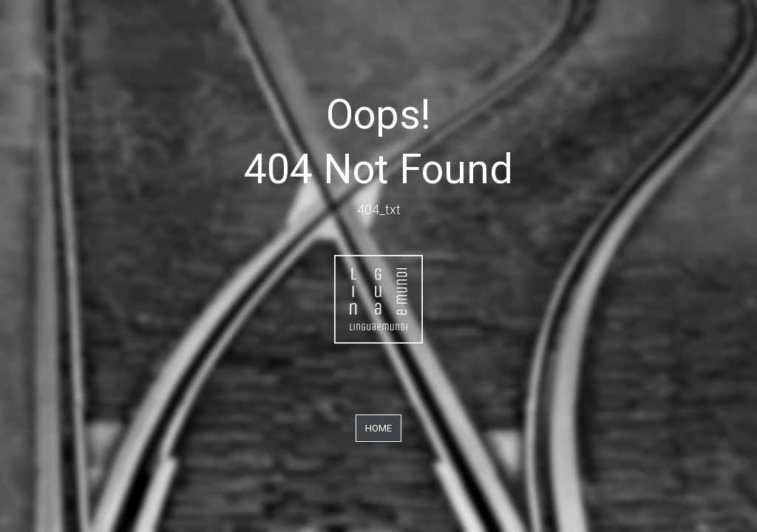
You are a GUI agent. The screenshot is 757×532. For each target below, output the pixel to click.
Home (378, 428)
